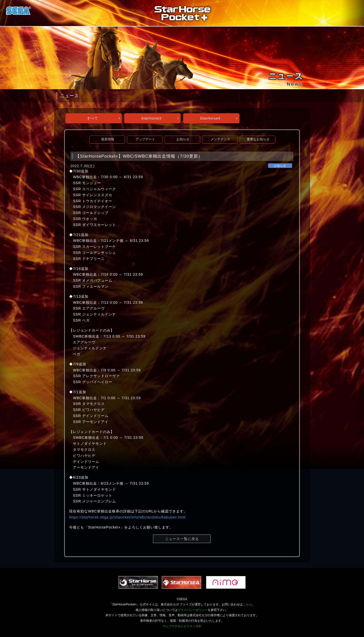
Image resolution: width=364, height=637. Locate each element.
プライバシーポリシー (193, 610)
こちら (247, 604)
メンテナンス (220, 139)
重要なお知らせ (258, 139)
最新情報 (108, 139)
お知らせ (183, 139)
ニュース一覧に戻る (182, 539)
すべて (93, 118)
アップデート (145, 139)
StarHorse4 (210, 118)
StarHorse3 (151, 118)
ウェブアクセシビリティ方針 (182, 626)
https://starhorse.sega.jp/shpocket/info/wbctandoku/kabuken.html (127, 517)
